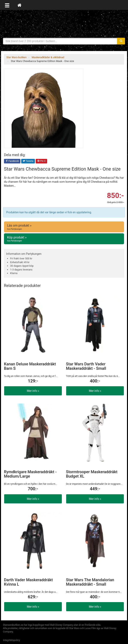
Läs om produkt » (64, 227)
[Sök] (121, 41)
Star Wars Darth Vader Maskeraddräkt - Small (86, 366)
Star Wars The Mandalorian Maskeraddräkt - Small (90, 582)
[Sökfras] (60, 41)
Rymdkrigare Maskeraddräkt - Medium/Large (30, 474)
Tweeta (28, 161)
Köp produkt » (64, 239)
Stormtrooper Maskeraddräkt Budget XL (92, 474)
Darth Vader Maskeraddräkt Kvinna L (28, 582)
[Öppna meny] (7, 5)
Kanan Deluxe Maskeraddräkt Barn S (30, 366)
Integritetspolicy (11, 640)
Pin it (41, 161)
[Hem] (19, 5)
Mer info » (33, 391)
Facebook (12, 161)
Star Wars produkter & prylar (64, 24)
